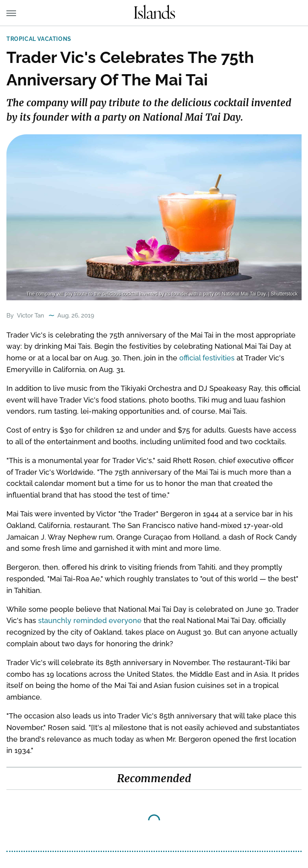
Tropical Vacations (39, 39)
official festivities (207, 358)
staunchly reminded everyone (90, 620)
